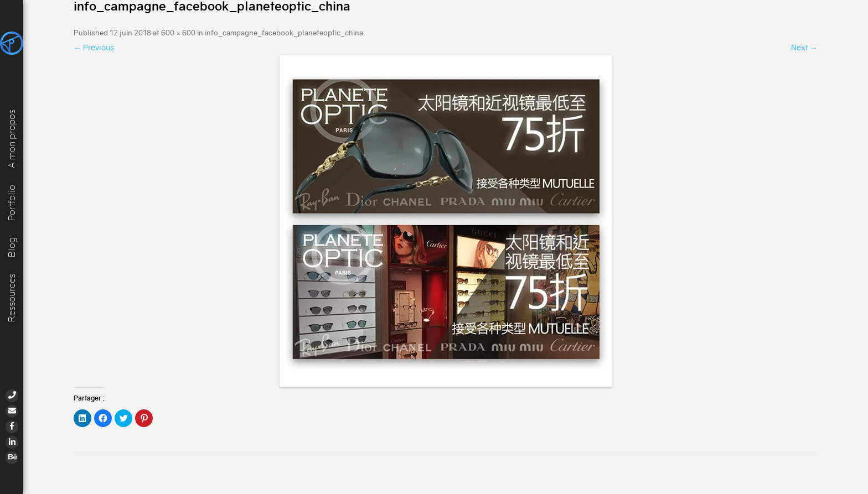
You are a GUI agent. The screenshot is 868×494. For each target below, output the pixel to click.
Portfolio (12, 202)
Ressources (12, 298)
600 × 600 (178, 33)
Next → (804, 48)
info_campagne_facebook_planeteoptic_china (284, 33)
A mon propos (12, 138)
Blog (12, 247)
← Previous (94, 48)
